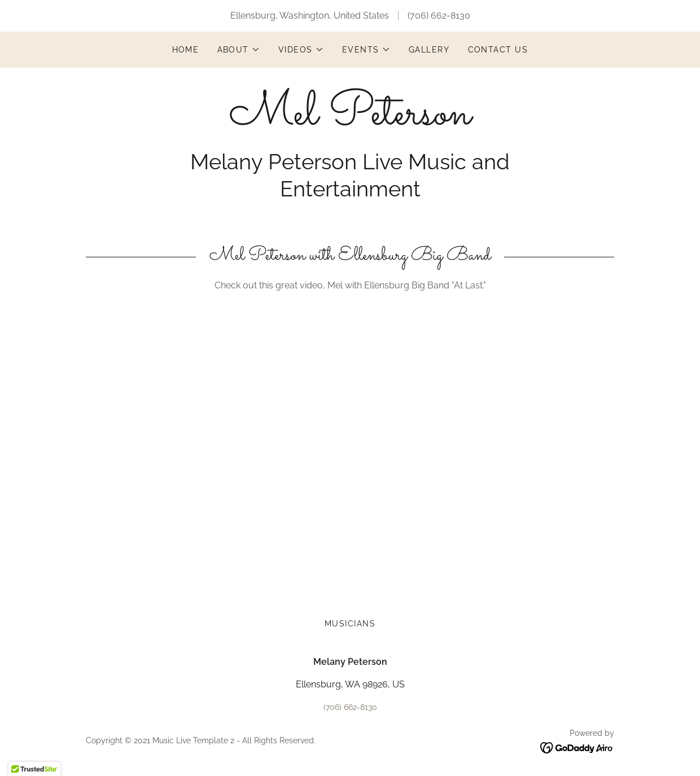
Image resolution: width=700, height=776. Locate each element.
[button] (239, 50)
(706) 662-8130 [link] (439, 16)
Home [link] (186, 50)
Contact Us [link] (498, 50)
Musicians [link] (350, 624)
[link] (350, 121)
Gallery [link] (429, 50)
